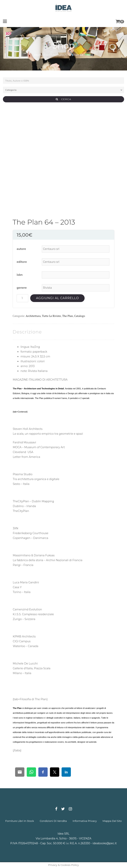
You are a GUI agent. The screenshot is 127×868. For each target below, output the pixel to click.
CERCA (64, 99)
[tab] (27, 332)
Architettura (55, 55)
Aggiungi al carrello (57, 298)
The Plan (67, 316)
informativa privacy (85, 821)
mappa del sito (112, 821)
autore (21, 249)
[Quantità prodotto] (22, 298)
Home (39, 55)
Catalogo (79, 316)
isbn (20, 275)
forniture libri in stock (20, 821)
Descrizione (27, 332)
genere (22, 288)
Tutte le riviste (51, 316)
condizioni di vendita (53, 821)
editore (22, 262)
